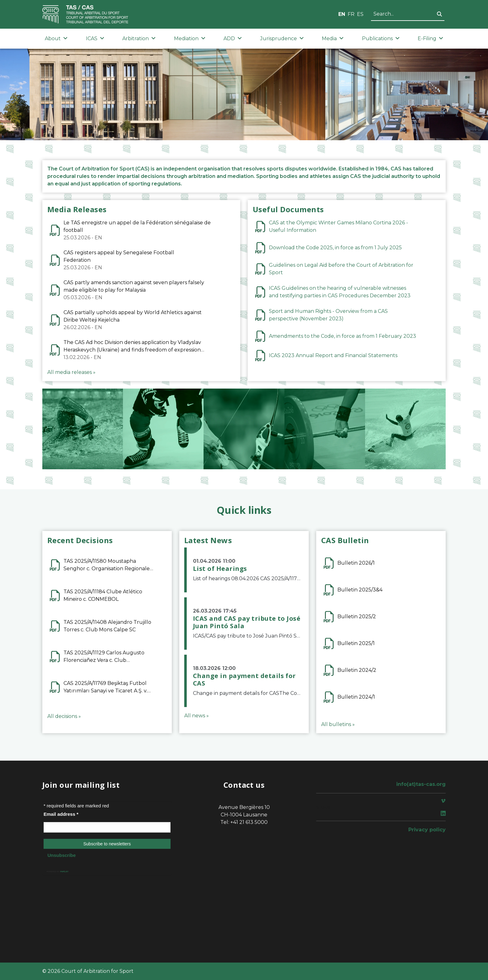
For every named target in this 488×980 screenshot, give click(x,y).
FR (351, 14)
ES (360, 14)
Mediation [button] (190, 38)
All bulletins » (338, 724)
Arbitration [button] (139, 38)
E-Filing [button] (430, 38)
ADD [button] (233, 38)
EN (342, 14)
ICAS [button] (95, 38)
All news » (197, 716)
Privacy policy (427, 830)
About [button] (56, 38)
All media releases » (71, 372)
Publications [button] (381, 38)
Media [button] (333, 38)
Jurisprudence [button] (282, 38)
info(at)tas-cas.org (421, 784)
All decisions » (64, 716)
